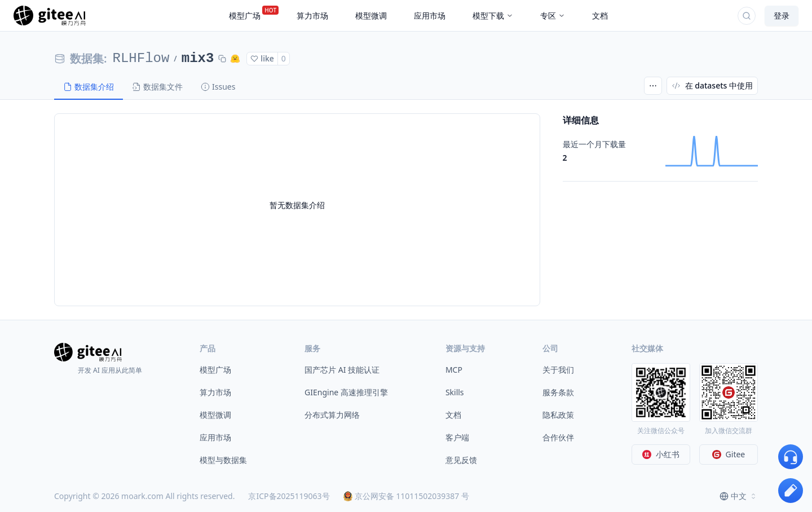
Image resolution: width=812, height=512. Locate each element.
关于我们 (558, 370)
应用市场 (215, 437)
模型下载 (493, 16)
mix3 (198, 58)
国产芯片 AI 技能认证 (342, 370)
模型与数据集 (223, 460)
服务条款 (558, 392)
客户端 (457, 437)
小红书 (661, 454)
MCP (454, 370)
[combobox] (739, 496)
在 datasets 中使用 (712, 85)
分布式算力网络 (332, 415)
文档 (453, 415)
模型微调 (215, 415)
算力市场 (215, 392)
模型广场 (215, 370)
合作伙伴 (558, 437)
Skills (455, 392)
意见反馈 (461, 460)
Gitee (729, 454)
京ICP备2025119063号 (289, 496)
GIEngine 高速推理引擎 (346, 392)
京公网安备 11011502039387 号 (406, 496)
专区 (553, 16)
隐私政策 (558, 415)
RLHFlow (141, 58)
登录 (782, 16)
